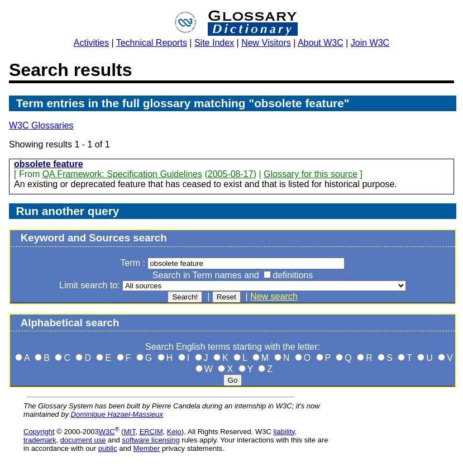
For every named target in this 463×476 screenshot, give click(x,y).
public (108, 448)
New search (274, 296)
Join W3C (370, 43)
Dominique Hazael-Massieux (117, 414)
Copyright (39, 432)
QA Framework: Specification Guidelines (122, 174)
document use (83, 440)
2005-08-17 (231, 174)
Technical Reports (152, 43)
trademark (40, 440)
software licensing (151, 440)
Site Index (214, 43)
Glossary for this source (311, 174)
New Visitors (266, 43)
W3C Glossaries (41, 125)
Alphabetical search (70, 323)
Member (147, 448)
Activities (91, 43)
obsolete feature (49, 164)
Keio (174, 432)
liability (284, 432)
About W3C (321, 43)
